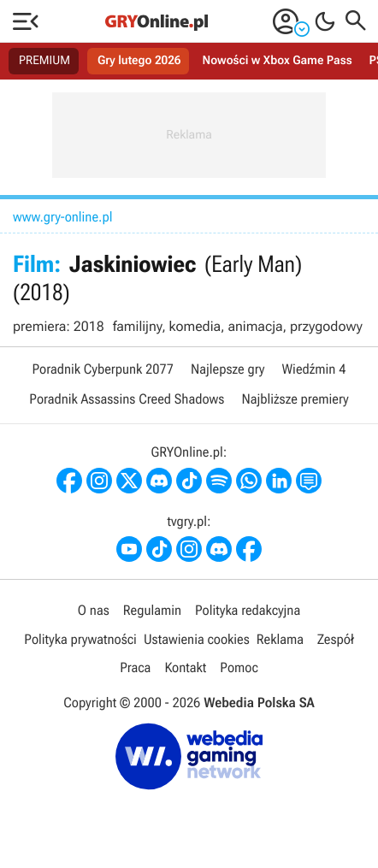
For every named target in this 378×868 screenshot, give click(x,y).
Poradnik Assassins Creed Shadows (127, 399)
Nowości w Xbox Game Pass (277, 61)
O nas (94, 610)
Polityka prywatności (80, 639)
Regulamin (152, 610)
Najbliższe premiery (295, 399)
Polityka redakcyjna (248, 610)
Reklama (280, 639)
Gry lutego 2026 (139, 61)
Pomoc (239, 667)
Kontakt (185, 667)
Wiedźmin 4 (313, 369)
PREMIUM (44, 61)
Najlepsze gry (227, 369)
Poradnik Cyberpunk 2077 (103, 369)
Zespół (336, 639)
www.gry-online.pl (63, 217)
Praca (135, 667)
